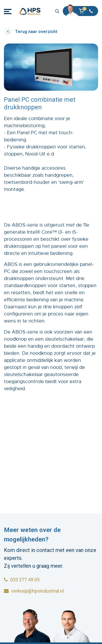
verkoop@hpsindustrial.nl (34, 591)
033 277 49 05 (22, 580)
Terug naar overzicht (36, 32)
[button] (83, 12)
